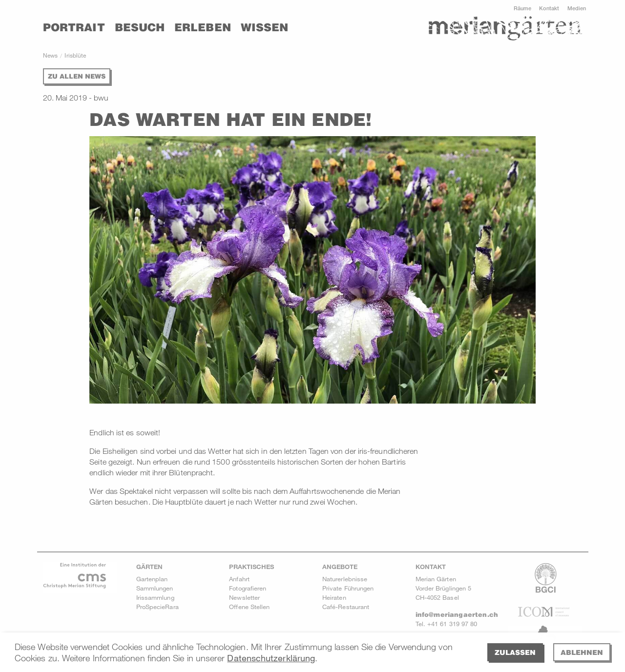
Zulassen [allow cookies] (515, 652)
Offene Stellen (249, 607)
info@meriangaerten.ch (457, 614)
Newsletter (244, 597)
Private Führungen (348, 588)
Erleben (203, 27)
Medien (577, 8)
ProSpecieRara (157, 607)
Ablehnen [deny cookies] (582, 652)
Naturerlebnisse (345, 579)
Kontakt (549, 8)
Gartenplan (152, 579)
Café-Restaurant (346, 607)
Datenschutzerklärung (271, 658)
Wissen (264, 27)
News (50, 55)
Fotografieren (248, 588)
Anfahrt (239, 579)
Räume (522, 8)
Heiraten (334, 597)
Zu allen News (77, 76)
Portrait (74, 27)
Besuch (140, 27)
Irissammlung (155, 597)
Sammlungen (155, 588)
